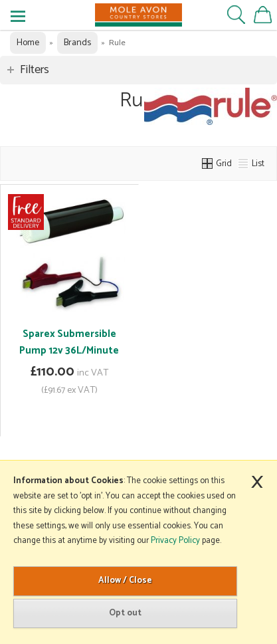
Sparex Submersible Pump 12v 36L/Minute (69, 342)
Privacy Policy (175, 541)
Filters (35, 70)
